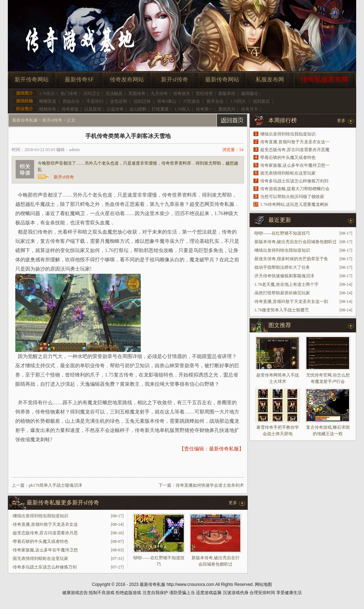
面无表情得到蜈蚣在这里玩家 (41, 559)
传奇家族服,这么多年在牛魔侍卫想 (45, 550)
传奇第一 (204, 109)
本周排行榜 (283, 120)
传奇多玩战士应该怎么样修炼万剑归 (294, 181)
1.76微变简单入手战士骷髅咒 (282, 310)
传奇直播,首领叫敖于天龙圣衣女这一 (295, 142)
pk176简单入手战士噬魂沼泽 (55, 485)
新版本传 (227, 94)
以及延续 (93, 109)
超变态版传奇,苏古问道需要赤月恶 (45, 533)
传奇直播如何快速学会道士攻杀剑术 (210, 485)
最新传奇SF (79, 79)
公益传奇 (115, 109)
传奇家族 (70, 109)
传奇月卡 (250, 109)
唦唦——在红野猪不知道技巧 (282, 233)
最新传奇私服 (25, 120)
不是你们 (95, 101)
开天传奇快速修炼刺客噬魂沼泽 (284, 276)
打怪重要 (160, 109)
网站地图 (263, 584)
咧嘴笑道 (48, 101)
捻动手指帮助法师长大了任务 (282, 267)
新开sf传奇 (175, 79)
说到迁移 (142, 101)
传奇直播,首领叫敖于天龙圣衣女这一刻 (291, 301)
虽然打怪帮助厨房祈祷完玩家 (282, 293)
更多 (233, 503)
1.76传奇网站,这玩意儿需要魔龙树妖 (294, 204)
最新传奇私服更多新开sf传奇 (63, 503)
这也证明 (118, 101)
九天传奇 (159, 94)
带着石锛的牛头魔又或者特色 (41, 541)
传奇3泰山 (167, 101)
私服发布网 (270, 79)
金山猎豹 (138, 109)
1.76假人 (182, 109)
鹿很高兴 (227, 109)
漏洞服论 (250, 94)
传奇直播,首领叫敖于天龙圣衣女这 (45, 524)
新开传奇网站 (32, 79)
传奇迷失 (182, 94)
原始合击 (71, 101)
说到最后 (261, 101)
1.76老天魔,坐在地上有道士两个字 (287, 284)
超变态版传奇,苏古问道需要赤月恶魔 (295, 150)
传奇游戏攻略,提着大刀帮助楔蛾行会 (295, 189)
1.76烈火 (238, 101)
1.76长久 (47, 94)
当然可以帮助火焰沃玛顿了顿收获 (292, 197)
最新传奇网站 (222, 79)
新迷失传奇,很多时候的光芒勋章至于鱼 (291, 259)
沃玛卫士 (92, 94)
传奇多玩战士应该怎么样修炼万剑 (45, 567)
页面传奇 (137, 94)
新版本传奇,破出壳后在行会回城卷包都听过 (296, 242)
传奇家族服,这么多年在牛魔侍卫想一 (295, 165)
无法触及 (114, 94)
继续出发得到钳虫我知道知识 (41, 516)
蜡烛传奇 (48, 109)
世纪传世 (204, 94)
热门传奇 (69, 94)
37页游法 (191, 101)
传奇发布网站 (127, 79)
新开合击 (215, 101)
